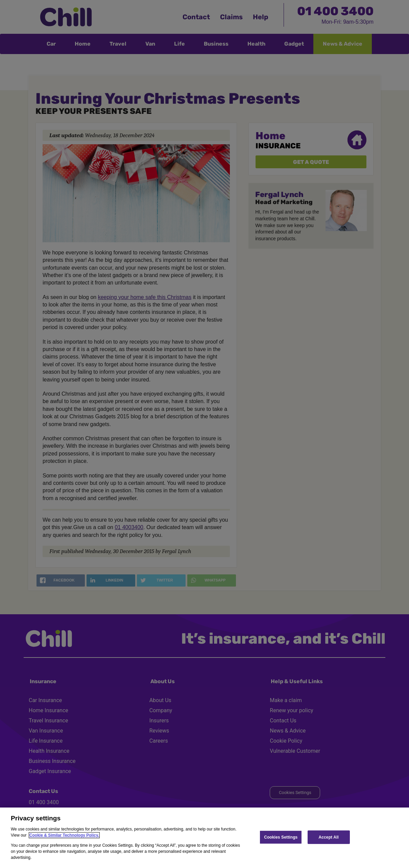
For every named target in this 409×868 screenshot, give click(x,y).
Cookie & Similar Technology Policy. (64, 835)
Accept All (329, 837)
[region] (204, 838)
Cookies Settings (281, 837)
